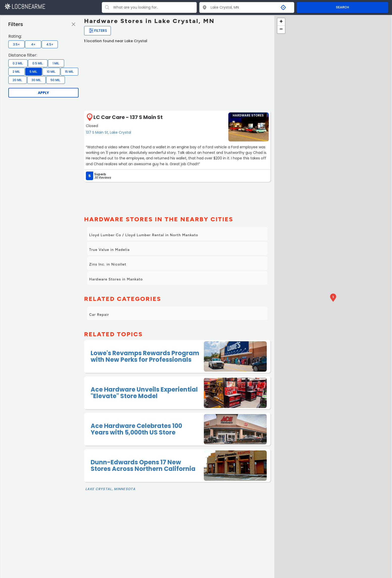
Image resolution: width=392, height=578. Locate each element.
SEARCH (342, 7)
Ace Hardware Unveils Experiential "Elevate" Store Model (144, 393)
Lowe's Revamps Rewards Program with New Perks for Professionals (145, 356)
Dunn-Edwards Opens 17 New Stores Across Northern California (143, 465)
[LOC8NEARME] (25, 6)
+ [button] (281, 22)
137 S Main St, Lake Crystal (108, 132)
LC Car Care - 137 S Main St (128, 117)
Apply (43, 93)
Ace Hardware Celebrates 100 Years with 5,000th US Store (136, 429)
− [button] (281, 30)
